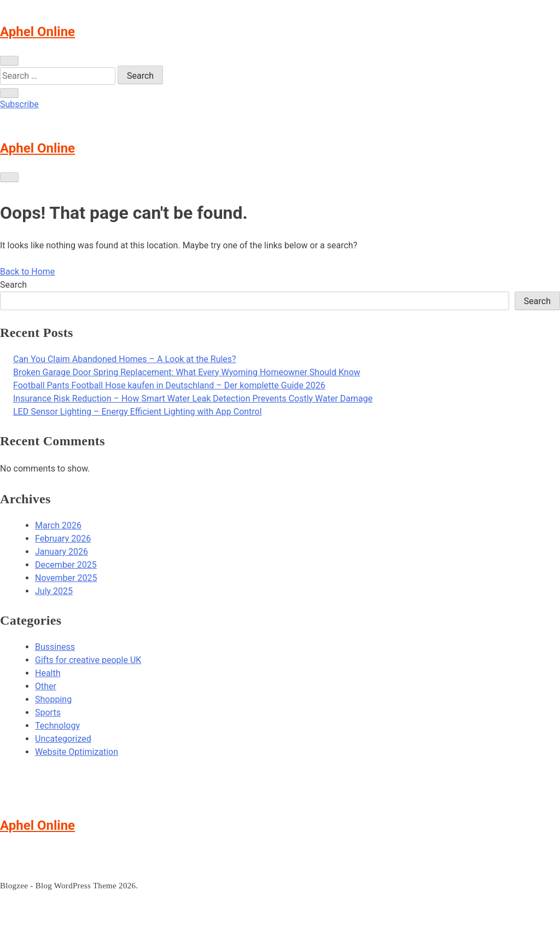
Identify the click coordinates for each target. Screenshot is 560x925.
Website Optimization (77, 752)
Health (48, 673)
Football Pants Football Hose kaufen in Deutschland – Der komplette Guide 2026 (169, 385)
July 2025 (54, 591)
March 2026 (58, 525)
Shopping (53, 699)
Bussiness (55, 647)
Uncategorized (63, 739)
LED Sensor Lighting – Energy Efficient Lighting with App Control (138, 412)
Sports (48, 712)
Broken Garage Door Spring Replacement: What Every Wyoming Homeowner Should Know (187, 372)
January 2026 (62, 552)
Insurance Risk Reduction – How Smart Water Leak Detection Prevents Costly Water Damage (193, 398)
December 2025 (66, 565)
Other (46, 686)
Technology (57, 726)
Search (13, 285)
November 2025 (66, 578)
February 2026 (63, 539)
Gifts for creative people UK (88, 660)
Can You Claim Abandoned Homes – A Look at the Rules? (125, 359)
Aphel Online (37, 32)
